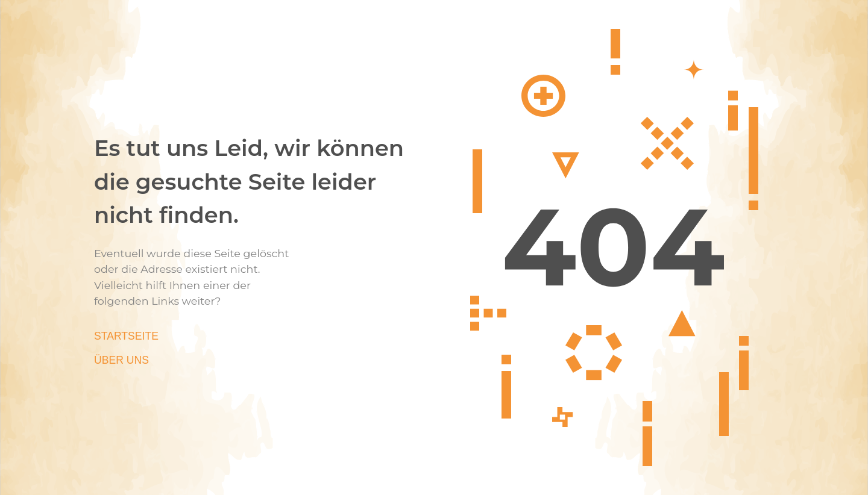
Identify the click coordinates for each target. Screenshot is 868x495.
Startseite (126, 336)
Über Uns (121, 360)
